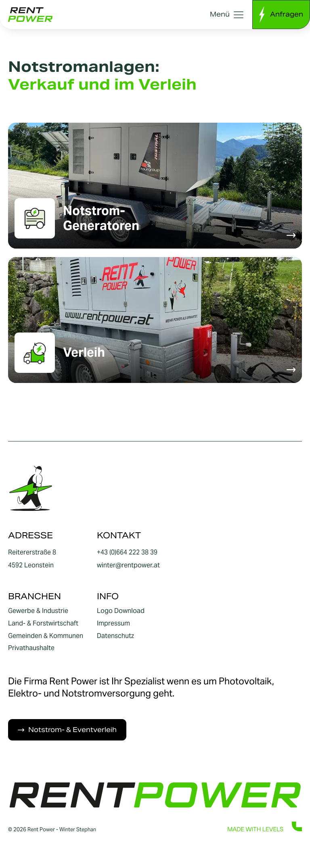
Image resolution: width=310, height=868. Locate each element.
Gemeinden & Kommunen (46, 636)
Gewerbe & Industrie (38, 611)
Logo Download (121, 611)
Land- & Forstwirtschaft (43, 623)
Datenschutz (115, 636)
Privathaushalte (31, 648)
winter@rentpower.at (128, 565)
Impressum (113, 623)
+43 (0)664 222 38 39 (127, 552)
